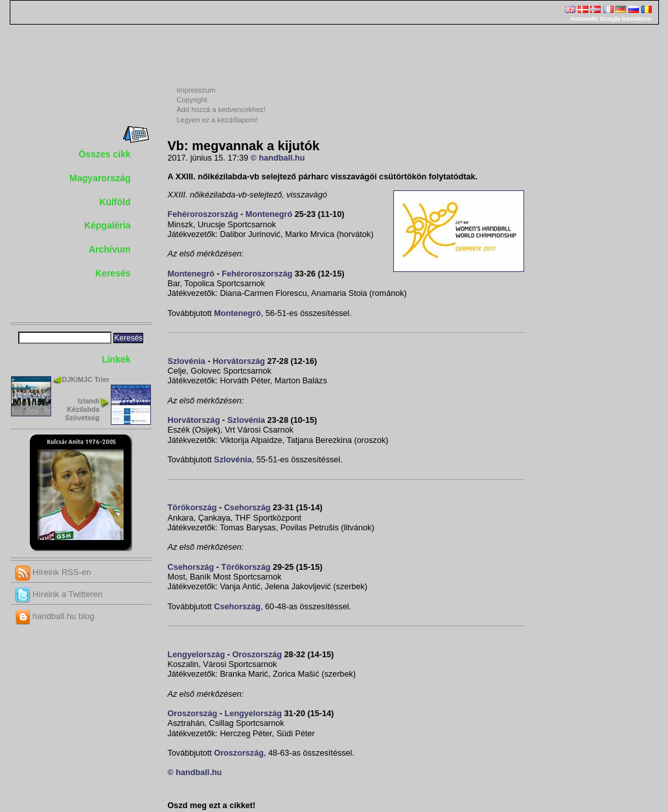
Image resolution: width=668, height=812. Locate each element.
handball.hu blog (55, 616)
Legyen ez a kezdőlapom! (217, 120)
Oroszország (257, 655)
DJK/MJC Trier (86, 379)
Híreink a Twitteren (59, 594)
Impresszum (196, 90)
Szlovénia (187, 361)
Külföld (115, 202)
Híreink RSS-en (53, 572)
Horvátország (239, 361)
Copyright (192, 100)
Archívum (110, 249)
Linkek (116, 359)
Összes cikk (104, 154)
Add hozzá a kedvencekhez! (222, 109)
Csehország (248, 508)
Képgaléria (108, 225)
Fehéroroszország (203, 214)
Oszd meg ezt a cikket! (212, 806)
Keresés (113, 273)
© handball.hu (278, 158)
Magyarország (100, 178)
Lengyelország (197, 655)
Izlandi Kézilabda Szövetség (82, 409)
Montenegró (269, 214)
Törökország (192, 508)
